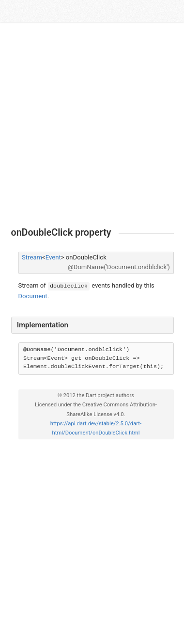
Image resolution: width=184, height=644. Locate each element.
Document (33, 296)
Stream (32, 257)
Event (53, 257)
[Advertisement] (92, 125)
